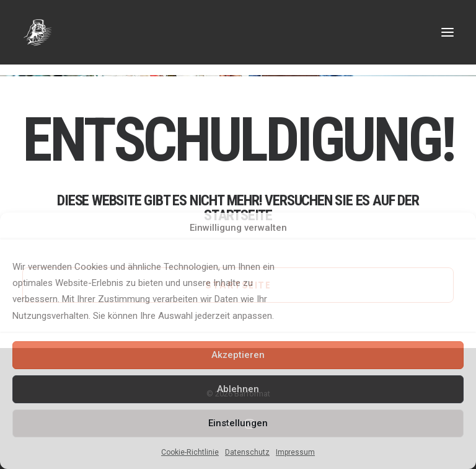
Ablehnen (238, 389)
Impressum (295, 452)
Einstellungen (238, 423)
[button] (447, 32)
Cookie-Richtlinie (190, 452)
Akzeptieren (238, 355)
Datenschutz (247, 452)
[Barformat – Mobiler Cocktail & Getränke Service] (238, 32)
